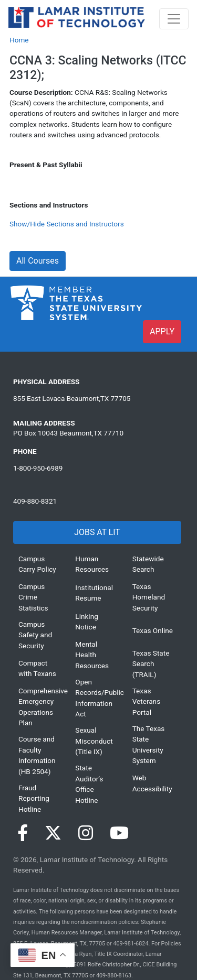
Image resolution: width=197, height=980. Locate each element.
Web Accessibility (152, 783)
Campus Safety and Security (35, 635)
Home (19, 40)
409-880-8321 (35, 501)
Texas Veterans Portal (147, 701)
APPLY (162, 331)
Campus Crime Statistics (33, 597)
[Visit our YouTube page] (119, 833)
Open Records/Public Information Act (96, 698)
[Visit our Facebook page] (23, 833)
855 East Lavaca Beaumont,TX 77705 (72, 398)
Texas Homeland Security (149, 597)
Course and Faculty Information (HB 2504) (37, 755)
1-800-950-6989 (38, 468)
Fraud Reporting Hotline (34, 798)
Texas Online (153, 630)
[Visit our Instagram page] (86, 833)
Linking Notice (86, 622)
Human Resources (92, 564)
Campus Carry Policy (37, 564)
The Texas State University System (149, 744)
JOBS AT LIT (97, 532)
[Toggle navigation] (174, 19)
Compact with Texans (37, 668)
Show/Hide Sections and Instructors (67, 224)
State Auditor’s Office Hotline (89, 784)
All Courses (38, 261)
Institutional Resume (94, 593)
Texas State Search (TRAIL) (151, 664)
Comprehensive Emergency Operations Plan (39, 707)
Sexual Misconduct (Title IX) (94, 741)
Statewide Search (148, 564)
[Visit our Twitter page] (53, 833)
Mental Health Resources (92, 655)
